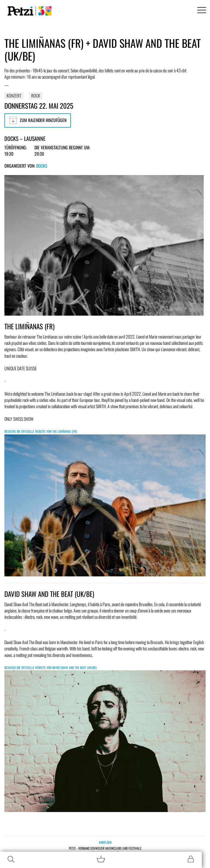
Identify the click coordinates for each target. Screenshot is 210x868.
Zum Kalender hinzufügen (38, 120)
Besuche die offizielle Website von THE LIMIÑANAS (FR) (41, 431)
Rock (36, 96)
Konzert (14, 96)
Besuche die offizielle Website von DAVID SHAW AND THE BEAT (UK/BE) (50, 667)
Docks (42, 166)
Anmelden (105, 842)
